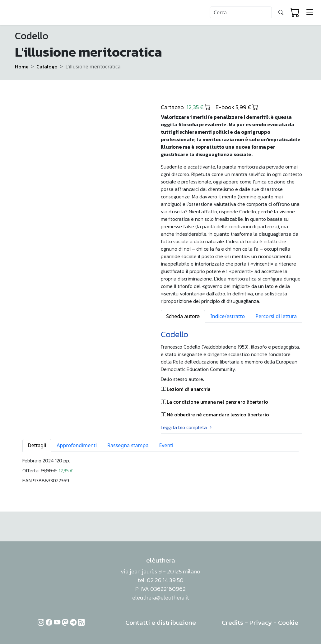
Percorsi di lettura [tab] (276, 316)
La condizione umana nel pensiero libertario (217, 402)
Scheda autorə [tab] (183, 316)
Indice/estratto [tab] (228, 316)
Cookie (288, 622)
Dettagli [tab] (37, 445)
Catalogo (47, 67)
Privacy (261, 622)
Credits (233, 622)
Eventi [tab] (166, 445)
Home (22, 67)
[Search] (241, 12)
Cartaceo (186, 107)
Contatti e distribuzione (161, 622)
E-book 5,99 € (237, 107)
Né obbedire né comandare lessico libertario (218, 415)
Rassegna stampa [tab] (128, 445)
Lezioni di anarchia (189, 389)
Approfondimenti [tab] (77, 445)
